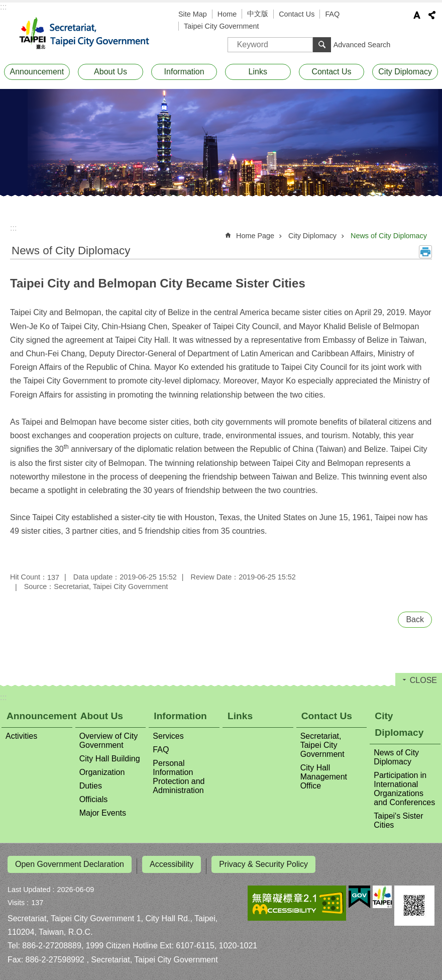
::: (3, 7)
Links (258, 72)
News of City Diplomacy (389, 236)
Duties (91, 786)
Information (184, 72)
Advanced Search (362, 45)
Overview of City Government (108, 741)
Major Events (103, 813)
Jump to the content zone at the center (5, 5)
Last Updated (29, 886)
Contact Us (297, 14)
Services (168, 736)
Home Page (255, 236)
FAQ (332, 14)
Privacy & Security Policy (263, 864)
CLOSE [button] (423, 680)
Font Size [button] (417, 15)
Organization (102, 772)
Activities (21, 736)
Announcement (37, 72)
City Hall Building (110, 759)
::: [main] (13, 228)
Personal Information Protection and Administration (179, 777)
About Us (111, 72)
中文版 (258, 14)
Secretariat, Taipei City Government (90, 34)
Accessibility (172, 864)
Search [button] (322, 45)
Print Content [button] (425, 252)
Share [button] (432, 15)
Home (227, 14)
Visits (16, 899)
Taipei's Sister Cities (398, 820)
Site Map (193, 14)
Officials (94, 799)
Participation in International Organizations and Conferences (404, 789)
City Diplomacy (405, 72)
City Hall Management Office (324, 777)
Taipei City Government (222, 26)
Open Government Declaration (70, 864)
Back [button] (415, 619)
